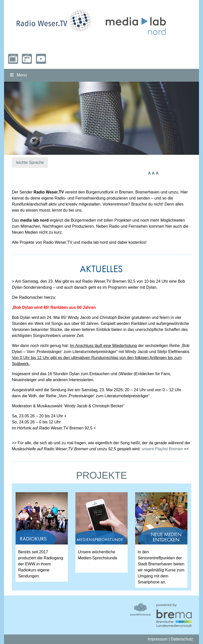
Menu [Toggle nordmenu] (18, 75)
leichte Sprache (30, 162)
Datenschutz (182, 639)
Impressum (158, 639)
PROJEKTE (102, 475)
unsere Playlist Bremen (162, 449)
